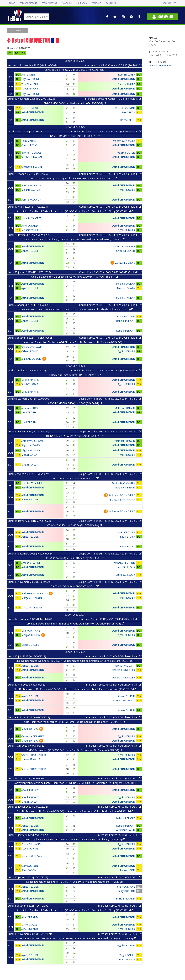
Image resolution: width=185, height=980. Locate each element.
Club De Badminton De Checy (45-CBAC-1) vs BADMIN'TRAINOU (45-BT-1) (75, 277)
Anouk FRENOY (30, 790)
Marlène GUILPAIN (32, 856)
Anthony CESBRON (32, 441)
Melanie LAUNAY (31, 190)
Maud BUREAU (30, 729)
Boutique (96, 3)
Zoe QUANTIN (30, 84)
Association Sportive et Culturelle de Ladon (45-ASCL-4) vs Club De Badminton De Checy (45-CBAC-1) (75, 910)
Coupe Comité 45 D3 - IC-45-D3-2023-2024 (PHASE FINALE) (106, 370)
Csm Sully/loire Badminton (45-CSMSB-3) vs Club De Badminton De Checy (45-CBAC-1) (75, 839)
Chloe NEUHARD (126, 251)
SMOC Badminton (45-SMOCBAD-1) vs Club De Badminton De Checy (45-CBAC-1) (75, 750)
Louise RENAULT (31, 759)
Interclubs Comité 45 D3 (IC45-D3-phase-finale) (113, 656)
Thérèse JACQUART (124, 666)
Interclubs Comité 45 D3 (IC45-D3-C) (120, 778)
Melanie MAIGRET (31, 218)
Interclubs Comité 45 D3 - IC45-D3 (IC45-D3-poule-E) (110, 619)
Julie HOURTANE (31, 631)
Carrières (111, 3)
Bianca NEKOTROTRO (122, 500)
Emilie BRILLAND (31, 844)
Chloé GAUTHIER (125, 532)
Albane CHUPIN (126, 696)
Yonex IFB (67, 3)
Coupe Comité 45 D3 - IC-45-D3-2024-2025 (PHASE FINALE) (106, 131)
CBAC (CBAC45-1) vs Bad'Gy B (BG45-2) (75, 478)
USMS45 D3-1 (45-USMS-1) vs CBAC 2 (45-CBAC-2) (75, 70)
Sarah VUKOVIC (30, 384)
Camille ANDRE (126, 84)
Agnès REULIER (126, 190)
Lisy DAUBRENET (31, 79)
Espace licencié (50, 3)
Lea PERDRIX (29, 412)
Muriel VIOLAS (29, 925)
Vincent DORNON (125, 108)
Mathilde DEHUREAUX (123, 700)
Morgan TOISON (31, 635)
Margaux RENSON (125, 488)
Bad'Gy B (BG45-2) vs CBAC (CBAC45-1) (75, 586)
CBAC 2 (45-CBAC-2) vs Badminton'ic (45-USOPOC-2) (75, 103)
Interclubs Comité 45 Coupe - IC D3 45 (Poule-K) (113, 65)
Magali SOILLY (29, 455)
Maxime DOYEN (126, 153)
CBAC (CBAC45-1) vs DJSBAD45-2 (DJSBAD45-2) (75, 558)
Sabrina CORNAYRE (124, 246)
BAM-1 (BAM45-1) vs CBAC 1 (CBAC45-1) (75, 136)
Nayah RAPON (30, 89)
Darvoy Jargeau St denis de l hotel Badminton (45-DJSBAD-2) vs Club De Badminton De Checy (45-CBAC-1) (75, 783)
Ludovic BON (128, 870)
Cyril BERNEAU (30, 108)
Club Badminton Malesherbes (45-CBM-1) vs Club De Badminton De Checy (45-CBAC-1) (75, 722)
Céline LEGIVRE (30, 351)
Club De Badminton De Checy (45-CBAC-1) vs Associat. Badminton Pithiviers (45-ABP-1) (75, 239)
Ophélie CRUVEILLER (123, 670)
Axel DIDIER (28, 75)
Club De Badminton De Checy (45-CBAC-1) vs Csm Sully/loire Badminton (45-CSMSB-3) (75, 882)
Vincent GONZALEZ (124, 141)
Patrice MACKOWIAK (123, 483)
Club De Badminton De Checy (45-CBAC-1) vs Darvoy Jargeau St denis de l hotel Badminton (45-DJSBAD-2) (75, 938)
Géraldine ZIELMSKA (33, 736)
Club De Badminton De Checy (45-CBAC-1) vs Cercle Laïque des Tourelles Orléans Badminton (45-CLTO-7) (75, 689)
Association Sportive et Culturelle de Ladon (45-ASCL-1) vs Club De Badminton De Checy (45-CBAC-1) (75, 211)
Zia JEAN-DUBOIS (125, 263)
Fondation (82, 3)
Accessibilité (169, 3)
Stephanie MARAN (32, 157)
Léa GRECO (128, 112)
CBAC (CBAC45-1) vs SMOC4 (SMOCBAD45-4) (75, 525)
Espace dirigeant (28, 3)
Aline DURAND (30, 226)
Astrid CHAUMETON (124, 79)
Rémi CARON (29, 870)
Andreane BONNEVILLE (122, 495)
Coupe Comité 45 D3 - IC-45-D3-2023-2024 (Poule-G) (110, 399)
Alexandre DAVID (31, 408)
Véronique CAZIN (125, 316)
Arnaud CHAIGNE (31, 563)
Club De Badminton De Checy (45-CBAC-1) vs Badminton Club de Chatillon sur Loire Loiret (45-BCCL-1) (75, 661)
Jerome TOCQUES (31, 153)
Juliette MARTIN (30, 380)
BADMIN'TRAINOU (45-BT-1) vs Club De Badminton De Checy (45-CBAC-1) (75, 178)
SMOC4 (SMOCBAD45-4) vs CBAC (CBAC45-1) (75, 403)
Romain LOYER (126, 75)
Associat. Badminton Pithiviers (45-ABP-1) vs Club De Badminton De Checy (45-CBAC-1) (75, 342)
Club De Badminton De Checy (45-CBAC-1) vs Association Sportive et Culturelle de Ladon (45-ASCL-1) (75, 309)
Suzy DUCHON (30, 849)
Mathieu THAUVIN (125, 408)
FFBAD (12, 3)
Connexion (163, 17)
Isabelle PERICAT (125, 321)
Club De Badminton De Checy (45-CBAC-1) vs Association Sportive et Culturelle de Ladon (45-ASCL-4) (75, 811)
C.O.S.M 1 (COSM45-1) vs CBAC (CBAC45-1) (75, 375)
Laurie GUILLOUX (125, 567)
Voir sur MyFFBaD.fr (161, 65)
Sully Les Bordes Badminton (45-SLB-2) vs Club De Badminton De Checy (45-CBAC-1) (75, 624)
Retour (19, 30)
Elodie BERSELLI (30, 645)
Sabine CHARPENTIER (34, 755)
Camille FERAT (29, 145)
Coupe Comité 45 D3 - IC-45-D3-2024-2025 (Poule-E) (110, 174)
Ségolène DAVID (31, 445)
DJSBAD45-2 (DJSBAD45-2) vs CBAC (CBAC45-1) (75, 436)
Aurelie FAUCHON (31, 185)
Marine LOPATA (126, 288)
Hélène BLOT (127, 120)
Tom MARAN (29, 141)
